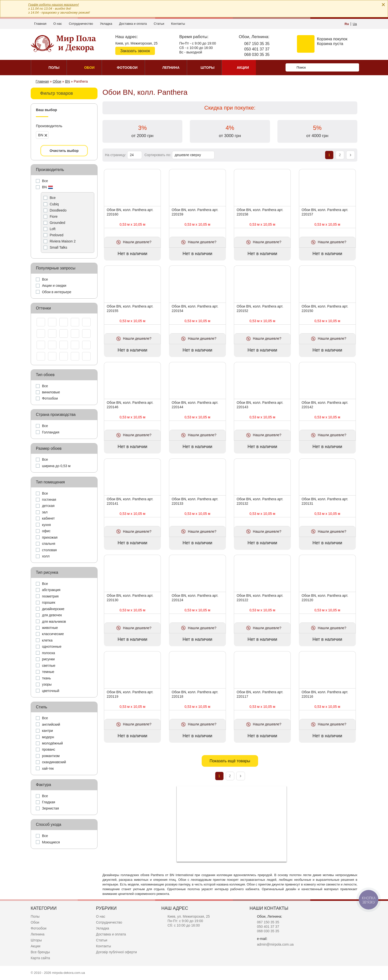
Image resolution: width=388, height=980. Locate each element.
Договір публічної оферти (116, 952)
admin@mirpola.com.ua (275, 944)
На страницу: (116, 155)
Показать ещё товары (230, 761)
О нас (58, 24)
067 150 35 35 (257, 44)
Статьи (159, 24)
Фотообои (39, 928)
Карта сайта (40, 958)
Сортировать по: (158, 155)
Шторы (36, 940)
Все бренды (40, 952)
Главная (40, 24)
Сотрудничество (81, 24)
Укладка (106, 24)
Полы (35, 916)
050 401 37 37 (257, 49)
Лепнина (38, 934)
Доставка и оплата (133, 24)
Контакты (178, 24)
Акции (36, 946)
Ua (355, 24)
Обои (35, 922)
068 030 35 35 (257, 55)
